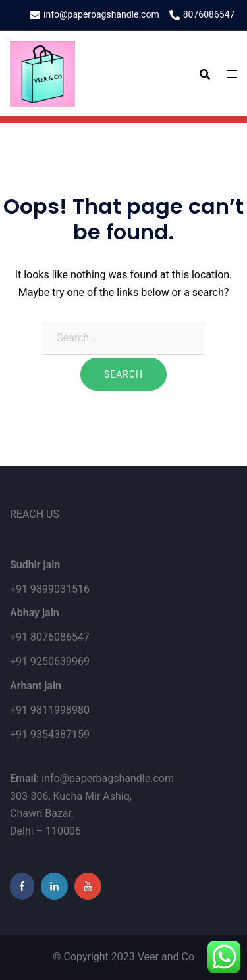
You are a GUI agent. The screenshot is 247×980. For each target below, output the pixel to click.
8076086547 (202, 15)
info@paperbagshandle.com (95, 15)
